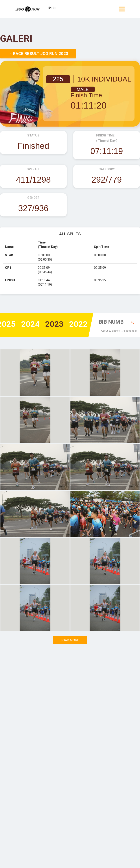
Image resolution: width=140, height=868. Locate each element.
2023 (54, 324)
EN (54, 8)
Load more (70, 640)
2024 (30, 324)
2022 (78, 324)
